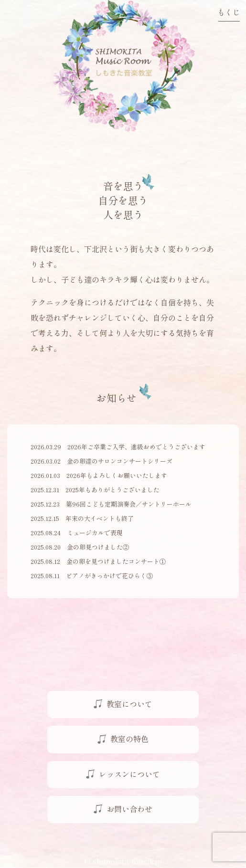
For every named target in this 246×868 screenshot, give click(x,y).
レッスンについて (129, 774)
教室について (129, 704)
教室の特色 (129, 739)
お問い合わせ (129, 809)
